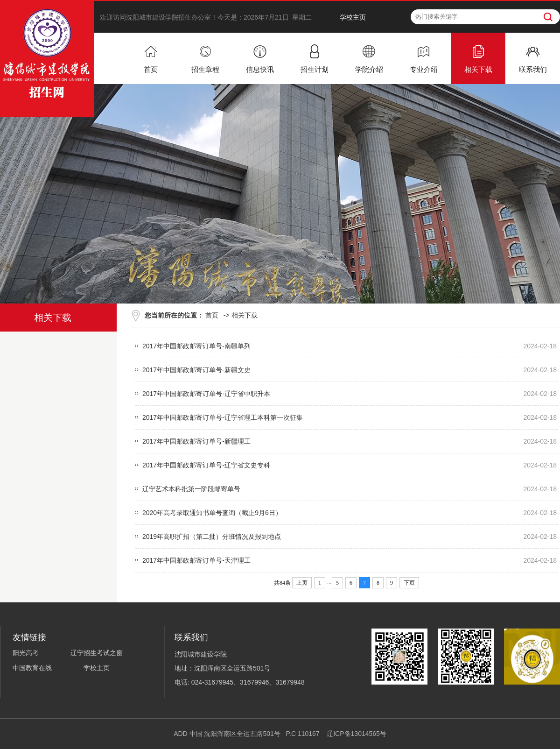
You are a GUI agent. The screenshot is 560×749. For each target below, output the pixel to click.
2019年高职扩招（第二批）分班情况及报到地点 (212, 537)
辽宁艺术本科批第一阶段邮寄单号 (191, 489)
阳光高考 (26, 653)
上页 (302, 583)
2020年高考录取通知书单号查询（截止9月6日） (212, 513)
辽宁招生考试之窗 (97, 653)
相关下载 (245, 315)
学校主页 (353, 17)
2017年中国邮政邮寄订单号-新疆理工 (196, 441)
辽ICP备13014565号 (357, 734)
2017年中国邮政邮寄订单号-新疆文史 (196, 370)
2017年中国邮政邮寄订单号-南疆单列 (196, 346)
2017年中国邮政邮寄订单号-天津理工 (196, 560)
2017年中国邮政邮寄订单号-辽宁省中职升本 (206, 394)
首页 (212, 315)
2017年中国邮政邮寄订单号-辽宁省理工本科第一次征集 (223, 417)
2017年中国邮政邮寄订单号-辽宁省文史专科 (206, 465)
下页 (409, 583)
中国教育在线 (32, 668)
